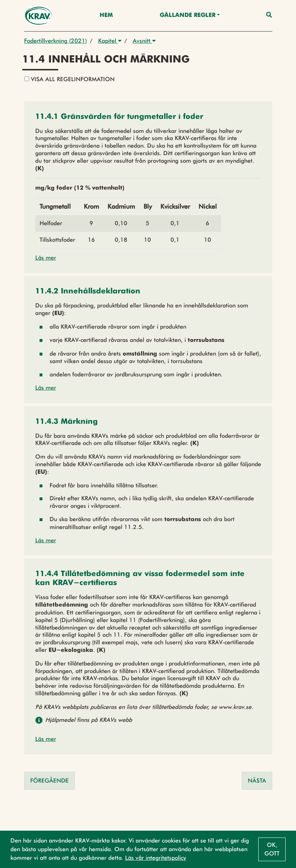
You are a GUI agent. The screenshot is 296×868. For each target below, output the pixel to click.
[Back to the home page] (39, 16)
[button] (119, 117)
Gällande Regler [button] (188, 15)
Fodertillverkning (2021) (56, 41)
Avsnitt (144, 41)
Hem (106, 15)
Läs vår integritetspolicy (156, 858)
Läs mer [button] (46, 258)
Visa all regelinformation (70, 79)
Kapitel (110, 41)
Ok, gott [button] (272, 849)
